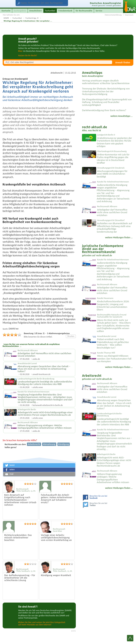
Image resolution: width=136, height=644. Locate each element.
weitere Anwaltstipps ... (121, 116)
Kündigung (64, 444)
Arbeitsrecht (57, 73)
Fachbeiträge (31, 18)
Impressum (129, 15)
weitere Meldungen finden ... (119, 237)
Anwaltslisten (36, 11)
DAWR (6, 18)
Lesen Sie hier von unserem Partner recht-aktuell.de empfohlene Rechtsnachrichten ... (31, 345)
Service (99, 11)
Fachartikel (17, 18)
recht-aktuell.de (104, 255)
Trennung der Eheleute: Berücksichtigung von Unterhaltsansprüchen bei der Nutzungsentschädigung (106, 91)
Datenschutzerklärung (113, 15)
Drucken (71, 336)
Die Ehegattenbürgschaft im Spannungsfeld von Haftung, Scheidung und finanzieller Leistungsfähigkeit (107, 102)
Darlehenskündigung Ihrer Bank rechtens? (104, 110)
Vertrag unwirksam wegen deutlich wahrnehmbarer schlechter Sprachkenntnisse (106, 82)
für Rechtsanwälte (84, 11)
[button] (39, 465)
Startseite (6, 11)
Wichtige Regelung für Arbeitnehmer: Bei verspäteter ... (28, 21)
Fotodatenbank (65, 11)
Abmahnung (49, 444)
